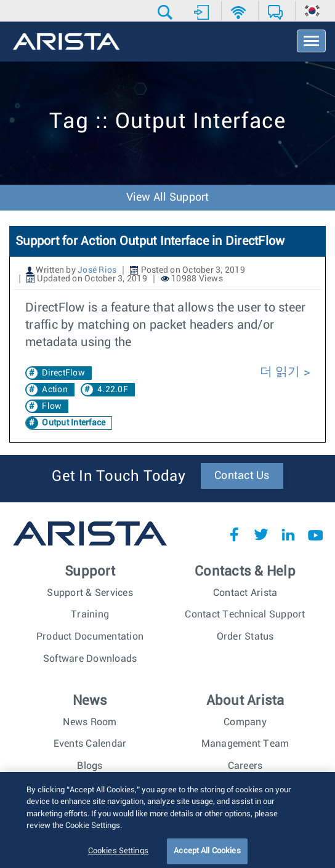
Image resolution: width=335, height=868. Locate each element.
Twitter (261, 534)
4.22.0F (113, 390)
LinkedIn (288, 534)
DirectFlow (63, 373)
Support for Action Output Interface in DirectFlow (150, 241)
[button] (167, 12)
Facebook (234, 534)
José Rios (97, 270)
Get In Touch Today (119, 476)
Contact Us (242, 476)
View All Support (168, 198)
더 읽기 (282, 372)
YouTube (315, 534)
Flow (52, 406)
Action (55, 390)
